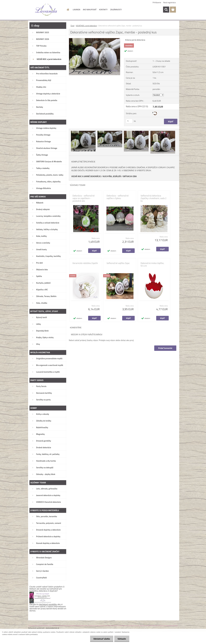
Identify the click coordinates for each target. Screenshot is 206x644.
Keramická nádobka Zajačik (85, 263)
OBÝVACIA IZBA (130, 176)
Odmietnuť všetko (102, 639)
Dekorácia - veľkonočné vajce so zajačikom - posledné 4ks (84, 198)
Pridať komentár (165, 348)
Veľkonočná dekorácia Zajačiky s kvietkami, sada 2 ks (154, 198)
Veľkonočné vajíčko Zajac (118, 263)
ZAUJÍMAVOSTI (116, 10)
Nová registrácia (169, 2)
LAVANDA (77, 10)
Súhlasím (122, 639)
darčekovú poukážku (48, 604)
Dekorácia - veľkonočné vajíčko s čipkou (118, 197)
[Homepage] (68, 10)
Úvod (72, 26)
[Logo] (46, 10)
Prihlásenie (157, 2)
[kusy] (129, 121)
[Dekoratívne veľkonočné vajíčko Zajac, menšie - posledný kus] (95, 39)
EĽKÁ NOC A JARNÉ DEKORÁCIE (87, 176)
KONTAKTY (103, 10)
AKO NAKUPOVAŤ (90, 10)
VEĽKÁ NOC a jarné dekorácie (86, 26)
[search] (166, 10)
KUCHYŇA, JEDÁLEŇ (112, 176)
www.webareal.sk (52, 628)
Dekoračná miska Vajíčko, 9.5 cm (152, 264)
